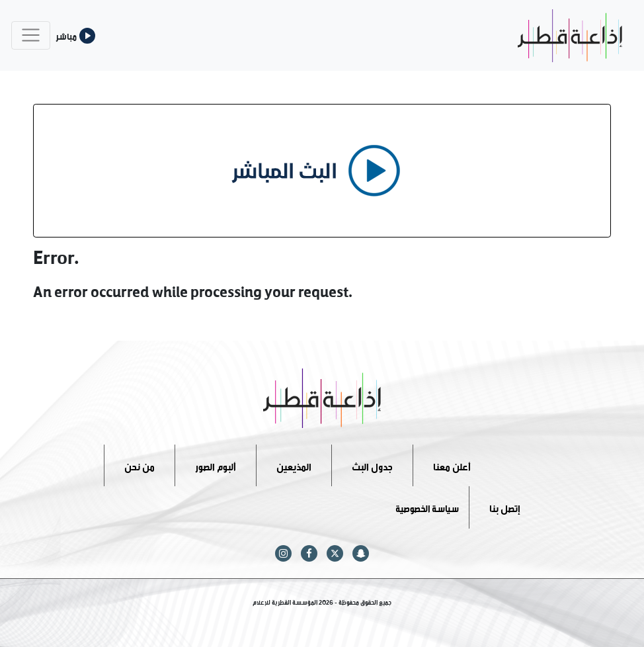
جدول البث (372, 465)
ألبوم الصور (216, 465)
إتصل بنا (505, 507)
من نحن (140, 465)
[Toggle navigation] (31, 35)
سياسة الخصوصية (427, 507)
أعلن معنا (452, 465)
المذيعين (294, 465)
